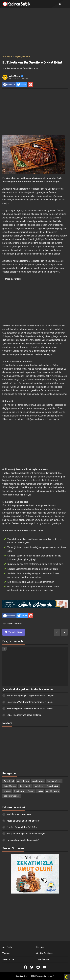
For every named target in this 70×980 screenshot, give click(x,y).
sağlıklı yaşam (53, 791)
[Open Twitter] (32, 967)
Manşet (7, 791)
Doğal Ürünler (10, 786)
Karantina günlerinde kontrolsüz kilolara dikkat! (30, 709)
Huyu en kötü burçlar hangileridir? (23, 840)
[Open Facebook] (26, 967)
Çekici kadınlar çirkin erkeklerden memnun (28, 689)
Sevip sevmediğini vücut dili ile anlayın (26, 834)
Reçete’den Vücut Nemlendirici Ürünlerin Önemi (30, 702)
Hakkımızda (8, 960)
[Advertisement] (35, 32)
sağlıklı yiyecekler (14, 624)
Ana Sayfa (7, 947)
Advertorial (9, 781)
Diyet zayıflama (54, 781)
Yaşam (31, 791)
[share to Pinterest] (30, 85)
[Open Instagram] (38, 967)
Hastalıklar (39, 786)
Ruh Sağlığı (19, 791)
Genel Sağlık (25, 786)
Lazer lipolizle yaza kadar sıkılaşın (24, 715)
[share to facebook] (9, 85)
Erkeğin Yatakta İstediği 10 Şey (22, 827)
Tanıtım (6, 953)
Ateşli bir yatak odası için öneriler (23, 821)
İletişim (40, 947)
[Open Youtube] (44, 967)
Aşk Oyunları (38, 781)
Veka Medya (16, 76)
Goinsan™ (50, 976)
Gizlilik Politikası (45, 953)
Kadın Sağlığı (53, 786)
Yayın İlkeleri (43, 960)
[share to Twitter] (22, 85)
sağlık (40, 791)
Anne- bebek (23, 781)
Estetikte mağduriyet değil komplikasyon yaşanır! (31, 696)
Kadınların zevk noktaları (19, 814)
